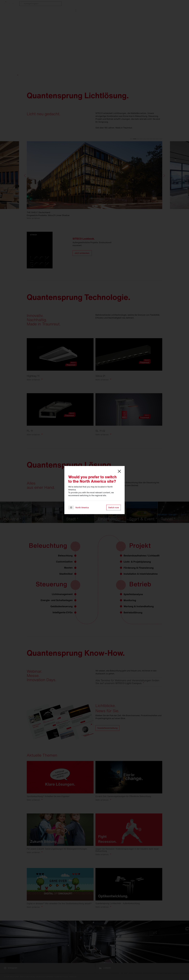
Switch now (114, 507)
